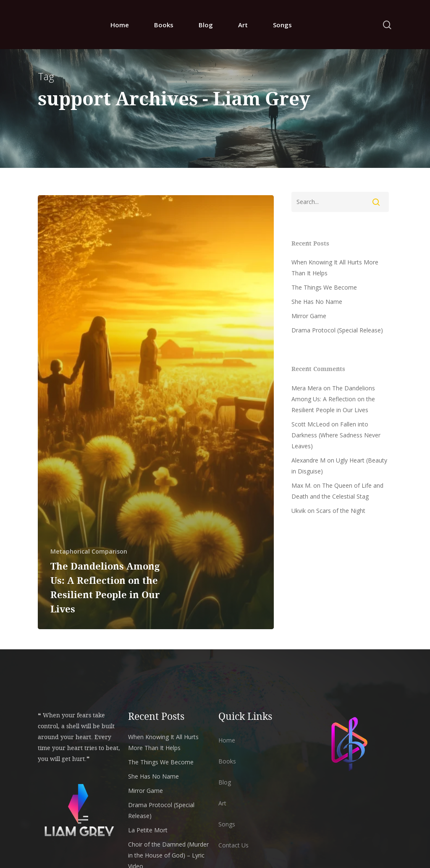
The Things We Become (324, 287)
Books (164, 25)
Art (243, 25)
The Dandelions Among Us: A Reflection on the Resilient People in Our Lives (333, 399)
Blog (206, 25)
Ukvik (299, 511)
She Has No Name (317, 302)
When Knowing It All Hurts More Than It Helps (335, 268)
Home (120, 25)
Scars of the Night (341, 511)
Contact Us (233, 845)
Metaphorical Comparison (89, 551)
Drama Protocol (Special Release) (337, 330)
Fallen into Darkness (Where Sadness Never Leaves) (336, 435)
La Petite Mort (148, 830)
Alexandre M (308, 460)
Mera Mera (307, 388)
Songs (282, 25)
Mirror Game (309, 316)
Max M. (302, 485)
